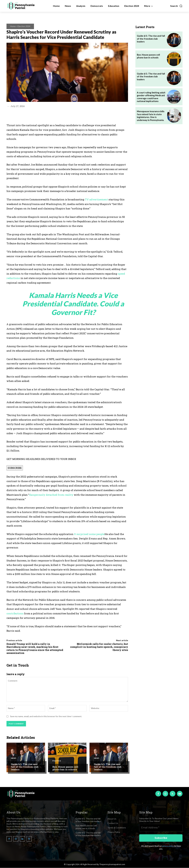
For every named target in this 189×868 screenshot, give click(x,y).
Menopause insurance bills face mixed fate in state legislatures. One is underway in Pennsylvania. (151, 116)
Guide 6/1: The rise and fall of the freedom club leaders (25, 767)
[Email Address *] (161, 828)
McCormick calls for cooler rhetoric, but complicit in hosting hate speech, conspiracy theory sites (99, 647)
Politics (57, 761)
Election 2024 (24, 26)
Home (13, 26)
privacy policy (168, 846)
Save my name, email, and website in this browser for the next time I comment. (46, 716)
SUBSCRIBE (15, 468)
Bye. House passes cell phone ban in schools (65, 768)
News (14, 758)
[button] (176, 6)
